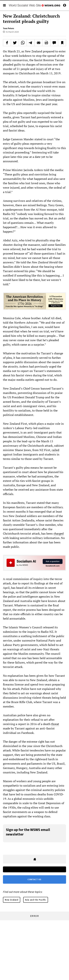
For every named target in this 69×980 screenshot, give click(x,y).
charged (59, 533)
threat (55, 724)
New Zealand (12, 900)
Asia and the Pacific (36, 900)
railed (55, 450)
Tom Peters (8, 28)
